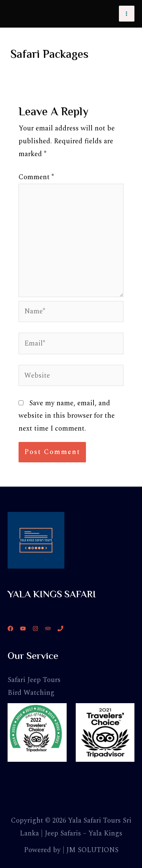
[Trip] (48, 629)
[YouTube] (23, 629)
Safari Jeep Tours (34, 680)
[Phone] (60, 629)
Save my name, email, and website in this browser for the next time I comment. (67, 416)
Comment (36, 177)
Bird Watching (31, 693)
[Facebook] (10, 629)
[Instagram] (35, 629)
